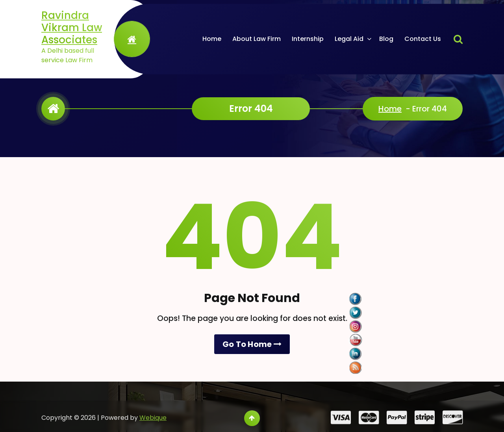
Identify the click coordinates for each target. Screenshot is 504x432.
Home (212, 39)
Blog (386, 39)
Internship (308, 39)
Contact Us (423, 39)
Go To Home (252, 344)
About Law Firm (257, 39)
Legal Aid (349, 39)
